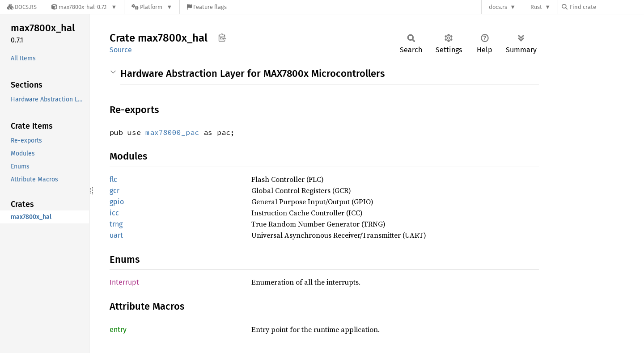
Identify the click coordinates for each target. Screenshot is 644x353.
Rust (536, 7)
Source (121, 50)
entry (118, 330)
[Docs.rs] (22, 7)
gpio (117, 202)
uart (116, 235)
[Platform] (152, 7)
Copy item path (222, 38)
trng (116, 224)
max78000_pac (172, 132)
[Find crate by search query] (606, 7)
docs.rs (498, 7)
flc (113, 179)
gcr (114, 191)
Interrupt (124, 282)
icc (114, 213)
